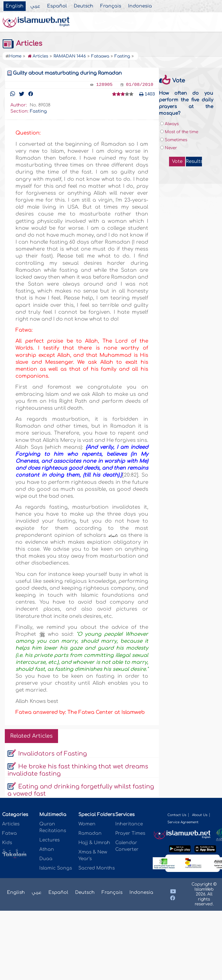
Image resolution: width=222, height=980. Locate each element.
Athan (47, 849)
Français (111, 6)
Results (194, 161)
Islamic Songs (56, 868)
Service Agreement (183, 822)
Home (13, 56)
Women (87, 824)
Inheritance (129, 824)
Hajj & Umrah (94, 843)
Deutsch (84, 6)
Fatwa (9, 833)
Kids (7, 843)
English (15, 6)
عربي (35, 6)
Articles (22, 44)
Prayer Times (130, 833)
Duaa (46, 859)
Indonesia (140, 6)
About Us (200, 815)
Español (57, 6)
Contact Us (177, 815)
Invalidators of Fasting (53, 754)
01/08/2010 (140, 85)
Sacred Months (97, 868)
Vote (177, 161)
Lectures (49, 840)
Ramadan (90, 833)
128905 (104, 85)
